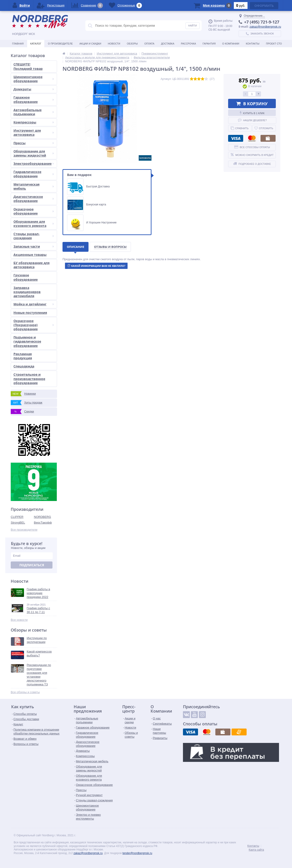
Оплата (149, 44)
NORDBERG (43, 517)
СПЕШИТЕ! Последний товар (28, 66)
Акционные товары (30, 255)
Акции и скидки (90, 44)
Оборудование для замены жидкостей (34, 153)
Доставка (168, 44)
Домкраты (34, 89)
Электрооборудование (34, 164)
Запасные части (34, 246)
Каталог (36, 44)
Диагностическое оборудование (34, 199)
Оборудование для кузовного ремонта (34, 224)
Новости (114, 44)
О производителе (60, 44)
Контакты (253, 44)
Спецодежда (24, 366)
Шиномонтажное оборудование (34, 79)
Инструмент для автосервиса (34, 132)
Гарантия (209, 44)
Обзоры (132, 44)
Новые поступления (30, 313)
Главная (18, 44)
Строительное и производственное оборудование (29, 379)
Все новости (19, 620)
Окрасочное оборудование (34, 211)
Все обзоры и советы (25, 692)
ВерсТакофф (43, 523)
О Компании (231, 44)
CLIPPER (17, 517)
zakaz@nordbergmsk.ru (265, 27)
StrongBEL (18, 523)
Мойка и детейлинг (34, 304)
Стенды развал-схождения (34, 236)
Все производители (24, 530)
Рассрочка (188, 44)
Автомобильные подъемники (34, 112)
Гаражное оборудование (34, 99)
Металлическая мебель (34, 186)
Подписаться (32, 565)
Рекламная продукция (23, 356)
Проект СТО (274, 44)
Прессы (34, 143)
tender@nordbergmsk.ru (137, 853)
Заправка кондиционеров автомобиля (27, 292)
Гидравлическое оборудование (34, 174)
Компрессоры (34, 122)
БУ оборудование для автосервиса (31, 265)
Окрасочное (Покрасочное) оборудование (34, 325)
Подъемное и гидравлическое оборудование (27, 341)
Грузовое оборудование (26, 277)
